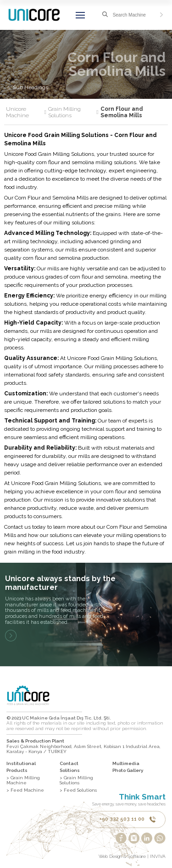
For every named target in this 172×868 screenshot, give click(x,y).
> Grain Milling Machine (23, 780)
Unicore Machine (26, 112)
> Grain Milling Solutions (76, 780)
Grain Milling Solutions (73, 112)
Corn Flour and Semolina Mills (122, 112)
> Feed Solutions (78, 790)
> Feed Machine (25, 790)
